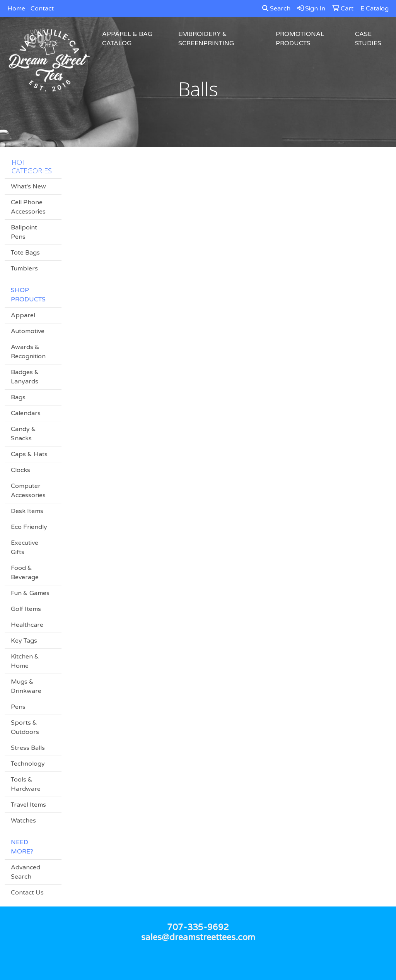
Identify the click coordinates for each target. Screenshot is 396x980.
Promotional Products (300, 39)
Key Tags (24, 641)
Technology (28, 764)
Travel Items (28, 805)
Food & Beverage (25, 573)
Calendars (26, 413)
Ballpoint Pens (24, 232)
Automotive (28, 331)
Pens (18, 707)
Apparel (23, 315)
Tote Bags (25, 253)
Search (276, 9)
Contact (42, 9)
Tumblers (24, 269)
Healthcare (27, 625)
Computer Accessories (28, 491)
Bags (18, 397)
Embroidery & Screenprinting (206, 39)
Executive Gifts (25, 547)
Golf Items (26, 609)
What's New (28, 186)
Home (16, 9)
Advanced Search (26, 872)
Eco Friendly (29, 527)
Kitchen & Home (25, 661)
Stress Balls (28, 748)
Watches (23, 821)
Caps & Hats (29, 454)
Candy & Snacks (23, 434)
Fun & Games (30, 593)
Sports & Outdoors (25, 727)
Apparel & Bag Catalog (127, 39)
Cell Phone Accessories (28, 207)
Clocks (20, 470)
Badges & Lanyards (25, 377)
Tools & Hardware (26, 784)
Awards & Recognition (28, 352)
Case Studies (368, 39)
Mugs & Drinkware (26, 686)
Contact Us (27, 893)
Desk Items (27, 511)
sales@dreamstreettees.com (198, 937)
